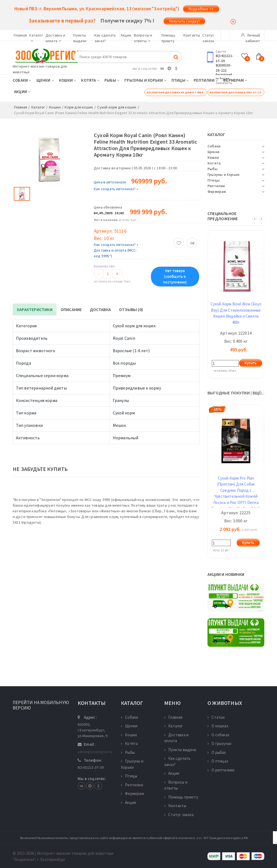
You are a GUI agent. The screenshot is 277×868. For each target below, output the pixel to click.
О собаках (218, 735)
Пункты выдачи (180, 750)
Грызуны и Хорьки (145, 80)
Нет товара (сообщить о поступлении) (175, 276)
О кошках (218, 726)
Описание (71, 309)
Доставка (100, 309)
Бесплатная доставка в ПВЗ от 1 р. (236, 92)
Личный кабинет (250, 37)
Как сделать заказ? (177, 761)
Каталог (174, 726)
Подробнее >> (201, 9)
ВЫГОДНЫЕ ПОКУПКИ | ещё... (236, 393)
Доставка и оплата (176, 738)
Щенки (45, 80)
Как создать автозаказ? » (116, 189)
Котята (90, 80)
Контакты (192, 35)
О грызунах (220, 743)
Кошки (67, 80)
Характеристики (35, 309)
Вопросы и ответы (176, 785)
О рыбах (217, 752)
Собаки (22, 80)
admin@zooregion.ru (95, 752)
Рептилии (206, 80)
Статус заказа (179, 815)
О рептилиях (221, 770)
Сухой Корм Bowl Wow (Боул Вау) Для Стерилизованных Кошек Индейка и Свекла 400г (236, 313)
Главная (20, 35)
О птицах (218, 761)
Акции (126, 35)
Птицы (180, 80)
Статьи (216, 717)
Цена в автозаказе (110, 182)
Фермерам (235, 80)
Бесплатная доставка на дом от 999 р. (176, 92)
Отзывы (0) (131, 309)
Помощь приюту (181, 797)
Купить (251, 363)
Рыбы (112, 80)
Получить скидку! (184, 21)
